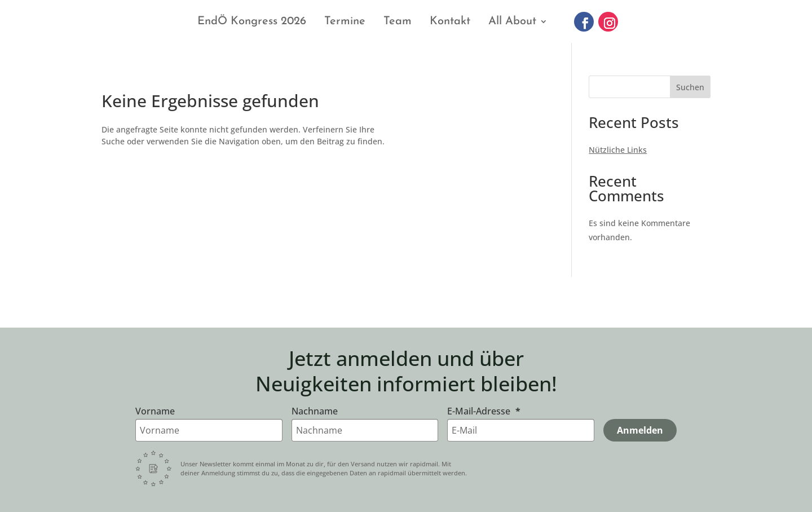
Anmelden (640, 430)
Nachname (315, 411)
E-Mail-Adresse (480, 411)
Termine (345, 21)
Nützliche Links (618, 150)
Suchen (690, 87)
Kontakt (450, 21)
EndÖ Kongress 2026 (252, 21)
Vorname (155, 411)
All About (512, 21)
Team (398, 21)
